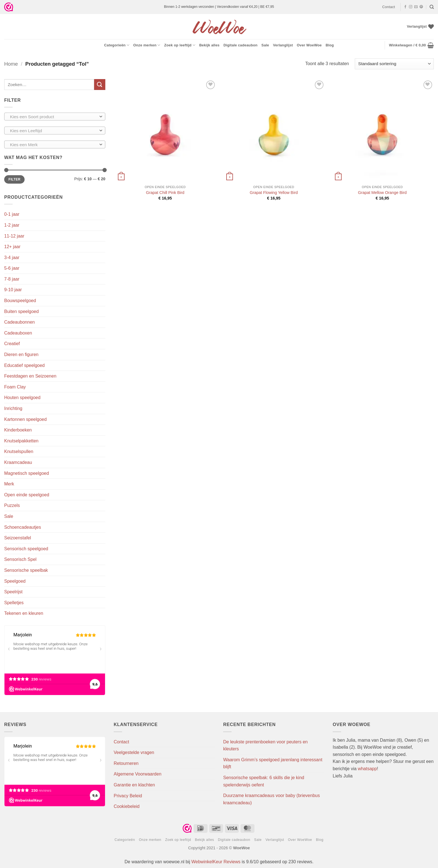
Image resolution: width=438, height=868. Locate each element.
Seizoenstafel (18, 538)
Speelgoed (15, 581)
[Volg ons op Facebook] (405, 7)
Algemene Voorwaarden (138, 774)
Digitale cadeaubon (241, 45)
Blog (330, 45)
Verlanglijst (283, 45)
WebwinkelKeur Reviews (216, 862)
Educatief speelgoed (24, 365)
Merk (9, 484)
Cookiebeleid (127, 806)
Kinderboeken (18, 430)
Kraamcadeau (18, 462)
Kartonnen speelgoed (25, 419)
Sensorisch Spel (20, 559)
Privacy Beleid (128, 796)
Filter (14, 179)
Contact (389, 7)
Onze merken (147, 45)
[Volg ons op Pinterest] (421, 7)
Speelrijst (13, 592)
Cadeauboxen (18, 333)
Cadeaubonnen (19, 322)
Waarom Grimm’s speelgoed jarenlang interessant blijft (273, 763)
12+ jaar (12, 247)
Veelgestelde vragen (134, 752)
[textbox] (53, 117)
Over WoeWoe (309, 45)
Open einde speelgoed (27, 495)
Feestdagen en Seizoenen (30, 376)
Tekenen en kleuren (24, 613)
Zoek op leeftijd (180, 45)
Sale (265, 45)
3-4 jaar (12, 258)
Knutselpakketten (21, 441)
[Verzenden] (100, 85)
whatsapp (367, 769)
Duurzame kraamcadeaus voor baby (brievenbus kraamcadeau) (272, 799)
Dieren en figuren (21, 354)
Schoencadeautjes (23, 527)
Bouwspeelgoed (20, 301)
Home (11, 64)
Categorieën (117, 45)
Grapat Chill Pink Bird (165, 193)
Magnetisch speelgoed (27, 473)
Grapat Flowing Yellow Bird (274, 193)
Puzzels (12, 505)
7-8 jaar (12, 279)
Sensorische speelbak (26, 570)
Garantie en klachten (134, 785)
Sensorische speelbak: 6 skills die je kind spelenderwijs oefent (264, 781)
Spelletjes (14, 603)
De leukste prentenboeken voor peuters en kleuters (265, 745)
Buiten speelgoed (22, 311)
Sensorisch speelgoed (26, 549)
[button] (411, 45)
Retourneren (126, 763)
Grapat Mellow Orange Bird (382, 193)
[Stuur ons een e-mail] (416, 7)
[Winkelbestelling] (394, 64)
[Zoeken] (432, 7)
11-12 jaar (14, 236)
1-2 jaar (12, 225)
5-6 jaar (12, 268)
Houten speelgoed (22, 398)
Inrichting (13, 408)
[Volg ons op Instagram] (411, 7)
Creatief (12, 344)
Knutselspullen (19, 451)
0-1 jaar (12, 214)
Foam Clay (15, 387)
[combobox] (55, 117)
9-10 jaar (13, 290)
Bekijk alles (209, 45)
